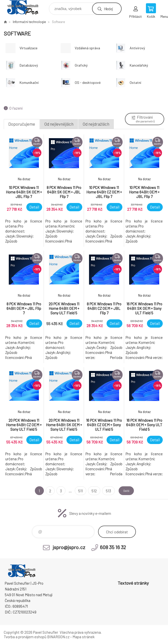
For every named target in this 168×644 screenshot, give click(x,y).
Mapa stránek (83, 637)
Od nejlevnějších (59, 124)
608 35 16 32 (113, 547)
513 (105, 491)
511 (77, 491)
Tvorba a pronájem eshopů (25, 637)
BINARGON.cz (58, 637)
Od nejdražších (96, 124)
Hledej (108, 9)
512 (91, 491)
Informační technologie (29, 22)
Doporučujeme (22, 124)
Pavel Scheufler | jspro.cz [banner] (26, 7)
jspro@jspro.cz (69, 547)
